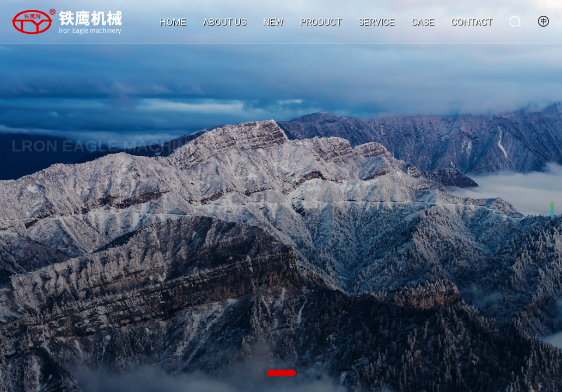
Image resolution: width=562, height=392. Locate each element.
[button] (281, 373)
